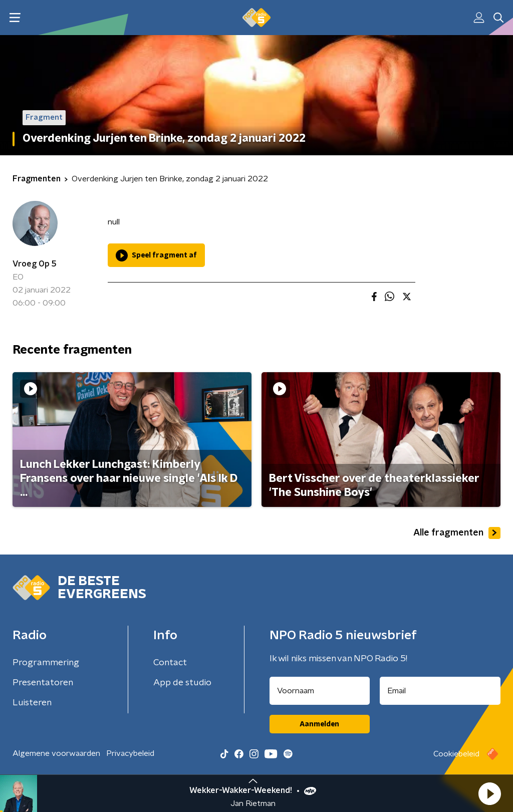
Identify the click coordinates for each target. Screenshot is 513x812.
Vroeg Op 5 (35, 264)
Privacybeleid (130, 753)
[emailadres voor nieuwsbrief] (440, 691)
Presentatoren (43, 683)
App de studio (182, 683)
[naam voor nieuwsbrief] (320, 691)
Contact (170, 663)
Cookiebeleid (456, 754)
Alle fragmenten (457, 533)
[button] (489, 793)
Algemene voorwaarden (56, 753)
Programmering (46, 663)
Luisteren (32, 703)
